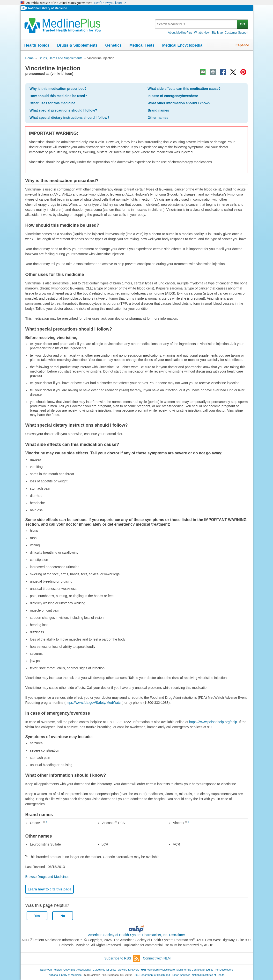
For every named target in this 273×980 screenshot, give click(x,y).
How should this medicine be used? (58, 96)
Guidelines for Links (104, 970)
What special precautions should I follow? (63, 110)
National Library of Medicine (47, 8)
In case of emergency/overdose (173, 96)
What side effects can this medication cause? (184, 89)
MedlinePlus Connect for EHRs (195, 970)
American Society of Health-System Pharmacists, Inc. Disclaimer (136, 935)
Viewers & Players (129, 970)
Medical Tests (142, 45)
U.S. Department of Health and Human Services (162, 975)
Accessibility (84, 970)
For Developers (224, 970)
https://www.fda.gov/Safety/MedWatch (94, 703)
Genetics (113, 45)
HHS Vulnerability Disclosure (158, 970)
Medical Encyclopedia (182, 45)
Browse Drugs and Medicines (47, 877)
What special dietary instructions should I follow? (69, 118)
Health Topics (37, 45)
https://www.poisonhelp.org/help (213, 722)
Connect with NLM (157, 958)
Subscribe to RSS (122, 959)
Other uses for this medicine (52, 103)
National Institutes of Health (208, 975)
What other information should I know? (179, 103)
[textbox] (196, 24)
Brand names (158, 110)
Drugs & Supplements (77, 45)
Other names (158, 118)
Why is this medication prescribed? (58, 89)
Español (242, 45)
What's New (202, 33)
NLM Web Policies (51, 970)
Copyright (69, 970)
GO (243, 24)
